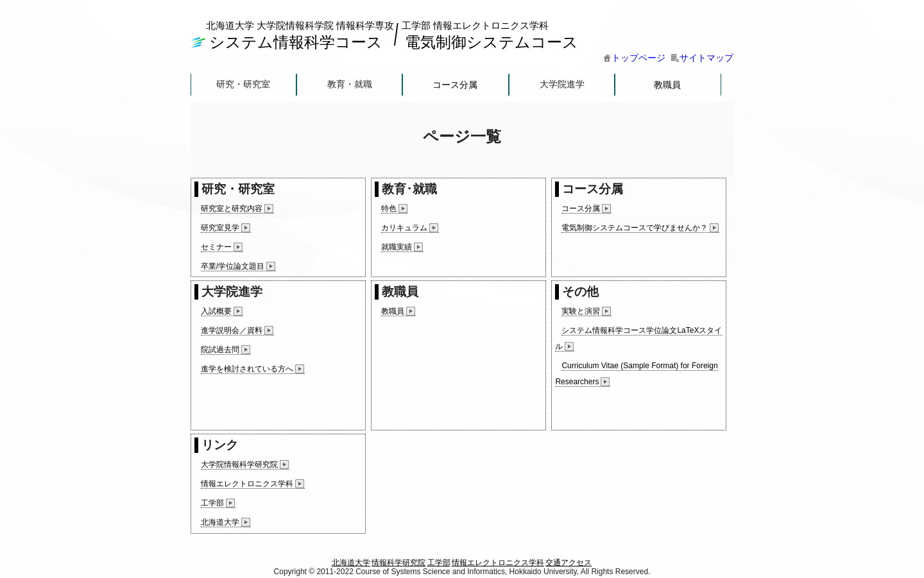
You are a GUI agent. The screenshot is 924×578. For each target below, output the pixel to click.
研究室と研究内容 (232, 208)
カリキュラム (404, 228)
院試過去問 (220, 350)
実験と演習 (581, 311)
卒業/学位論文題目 (233, 266)
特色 (389, 208)
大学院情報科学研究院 (239, 464)
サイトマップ (702, 58)
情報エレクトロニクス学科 (247, 484)
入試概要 (216, 311)
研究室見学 (220, 228)
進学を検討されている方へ (247, 369)
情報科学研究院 (398, 563)
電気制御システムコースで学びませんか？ (635, 228)
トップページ (634, 58)
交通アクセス (569, 563)
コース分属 (456, 85)
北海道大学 (220, 522)
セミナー (216, 247)
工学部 (212, 503)
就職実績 (397, 247)
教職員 (667, 85)
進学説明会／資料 (232, 330)
